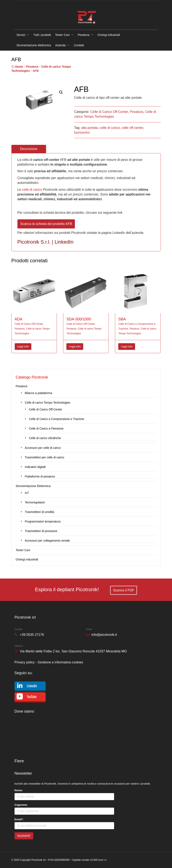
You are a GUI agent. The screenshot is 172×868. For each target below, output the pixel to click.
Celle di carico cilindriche (45, 438)
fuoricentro (82, 132)
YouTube (32, 697)
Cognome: (21, 805)
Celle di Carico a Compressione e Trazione (57, 419)
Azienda (60, 45)
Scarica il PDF (124, 590)
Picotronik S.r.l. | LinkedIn (45, 242)
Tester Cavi (62, 35)
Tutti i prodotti (42, 35)
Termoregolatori (35, 502)
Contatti (79, 45)
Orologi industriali (109, 35)
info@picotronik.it (104, 635)
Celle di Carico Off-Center (109, 112)
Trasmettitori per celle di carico (45, 457)
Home (19, 67)
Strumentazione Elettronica (33, 486)
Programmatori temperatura (43, 521)
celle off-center (132, 128)
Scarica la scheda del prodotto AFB (46, 224)
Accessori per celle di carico (43, 448)
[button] (61, 92)
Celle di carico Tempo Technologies (48, 403)
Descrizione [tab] (29, 149)
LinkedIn (32, 686)
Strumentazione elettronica (34, 45)
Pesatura (84, 35)
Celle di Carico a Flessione (46, 429)
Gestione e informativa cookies (60, 662)
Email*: (19, 819)
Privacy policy (25, 662)
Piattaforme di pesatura (40, 476)
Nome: (19, 790)
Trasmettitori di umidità (40, 512)
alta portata (90, 128)
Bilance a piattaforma (39, 393)
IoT (27, 493)
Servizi (21, 35)
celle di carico (110, 128)
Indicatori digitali (35, 467)
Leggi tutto (23, 347)
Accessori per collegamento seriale (47, 541)
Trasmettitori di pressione (41, 531)
